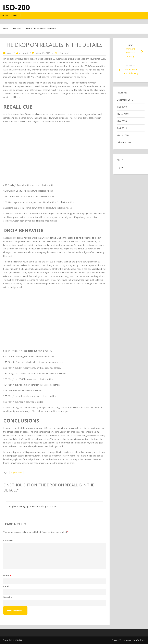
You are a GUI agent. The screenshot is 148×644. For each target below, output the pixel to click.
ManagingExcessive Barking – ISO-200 (38, 506)
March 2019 (123, 114)
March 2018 (123, 135)
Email (7, 586)
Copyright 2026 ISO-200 (13, 640)
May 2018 (122, 121)
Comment (8, 540)
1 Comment (63, 53)
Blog (16, 15)
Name (7, 575)
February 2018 (124, 142)
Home (5, 15)
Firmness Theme (118, 640)
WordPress (141, 640)
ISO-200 (16, 7)
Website (8, 597)
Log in (120, 167)
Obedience (16, 29)
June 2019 (122, 107)
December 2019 (125, 100)
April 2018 (122, 128)
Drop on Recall (17, 472)
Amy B (25, 53)
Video (9, 53)
